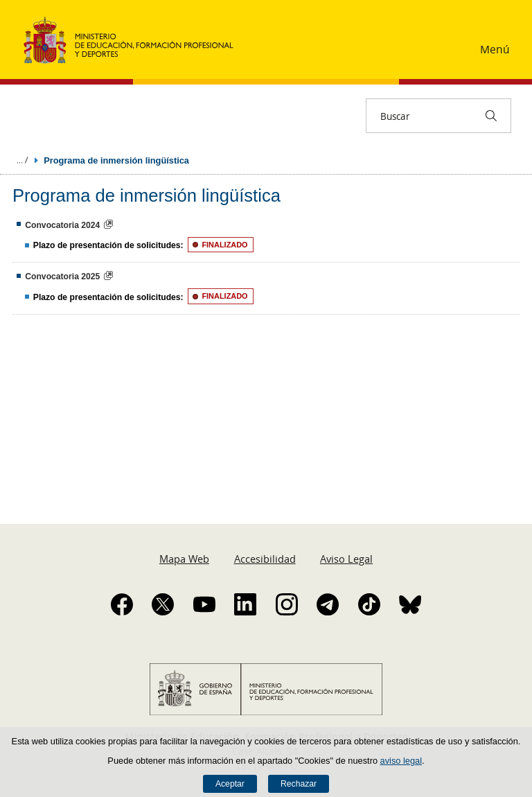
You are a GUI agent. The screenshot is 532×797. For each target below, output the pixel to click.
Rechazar (299, 784)
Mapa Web (184, 559)
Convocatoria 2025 (62, 277)
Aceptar (230, 784)
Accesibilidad (265, 559)
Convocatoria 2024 (62, 225)
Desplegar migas (22, 160)
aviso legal (401, 761)
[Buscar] (491, 116)
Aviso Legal (346, 559)
